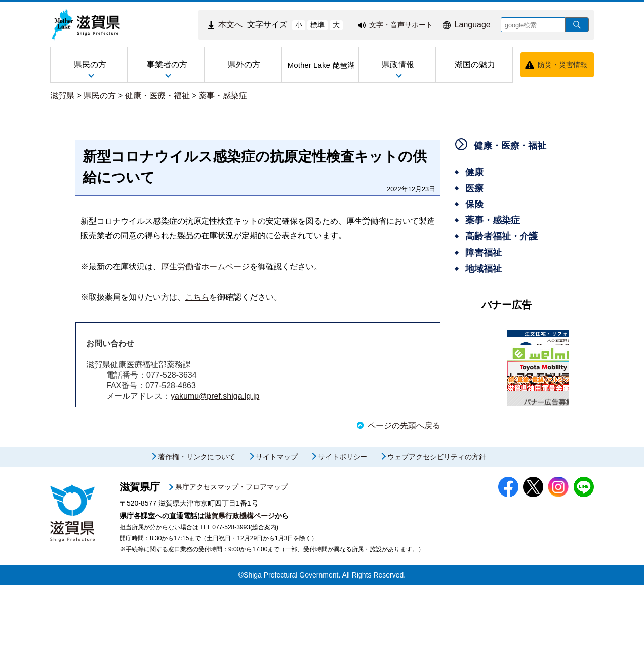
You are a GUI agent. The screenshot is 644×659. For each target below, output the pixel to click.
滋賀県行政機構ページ (239, 590)
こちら (197, 297)
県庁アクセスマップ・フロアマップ (231, 561)
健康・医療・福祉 (157, 95)
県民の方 (100, 95)
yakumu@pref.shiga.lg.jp (215, 396)
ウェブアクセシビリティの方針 (437, 531)
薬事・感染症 (223, 95)
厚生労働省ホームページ (205, 266)
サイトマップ (277, 531)
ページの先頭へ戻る (404, 425)
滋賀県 (62, 95)
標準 (317, 25)
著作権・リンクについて (197, 531)
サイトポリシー (343, 531)
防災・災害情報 (562, 65)
